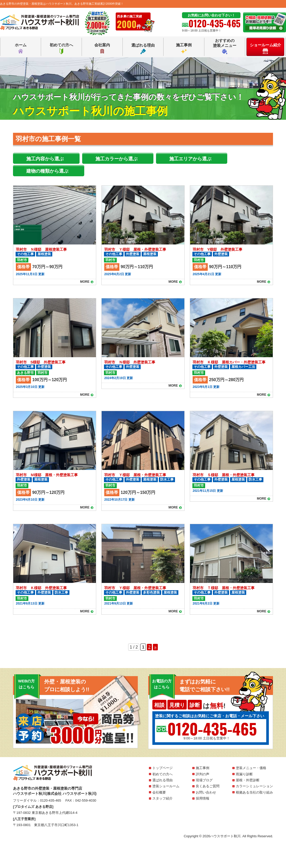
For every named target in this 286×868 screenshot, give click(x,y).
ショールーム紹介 (265, 48)
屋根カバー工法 (243, 367)
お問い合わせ (206, 792)
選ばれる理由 (143, 49)
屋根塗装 (44, 254)
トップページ (162, 768)
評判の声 (203, 774)
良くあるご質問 (208, 786)
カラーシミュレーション (254, 786)
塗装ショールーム (166, 786)
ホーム (21, 48)
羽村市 (22, 260)
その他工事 (25, 254)
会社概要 (159, 792)
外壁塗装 (133, 254)
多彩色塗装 (151, 592)
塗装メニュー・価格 (251, 768)
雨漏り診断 (244, 774)
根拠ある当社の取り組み (254, 792)
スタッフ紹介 (162, 798)
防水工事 (167, 479)
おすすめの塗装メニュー (225, 46)
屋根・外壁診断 (248, 780)
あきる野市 (25, 373)
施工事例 (184, 48)
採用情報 (203, 798)
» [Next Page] (155, 647)
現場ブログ (204, 780)
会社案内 (102, 48)
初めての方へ (61, 48)
